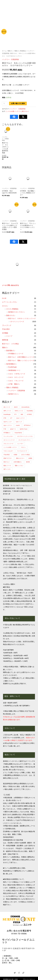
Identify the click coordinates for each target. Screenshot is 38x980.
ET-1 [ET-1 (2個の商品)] (16, 414)
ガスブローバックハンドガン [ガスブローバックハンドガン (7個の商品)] (25, 436)
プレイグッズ (7, 325)
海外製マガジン (14, 394)
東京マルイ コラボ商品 (10, 344)
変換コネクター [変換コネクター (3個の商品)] (20, 458)
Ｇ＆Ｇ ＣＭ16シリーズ (17, 374)
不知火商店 (6, 329)
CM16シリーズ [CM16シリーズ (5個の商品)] (19, 411)
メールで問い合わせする (10, 285)
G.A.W (4, 298)
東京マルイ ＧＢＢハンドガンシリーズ (22, 319)
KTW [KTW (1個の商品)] (5, 418)
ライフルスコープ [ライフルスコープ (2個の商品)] (22, 451)
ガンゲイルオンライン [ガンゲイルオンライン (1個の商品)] (25, 440)
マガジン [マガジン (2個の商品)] (23, 447)
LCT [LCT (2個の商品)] (11, 418)
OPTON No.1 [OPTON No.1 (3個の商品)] (27, 425)
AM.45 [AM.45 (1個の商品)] (16, 407)
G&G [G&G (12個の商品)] (22, 414)
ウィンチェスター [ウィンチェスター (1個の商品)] (8, 436)
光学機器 (5, 333)
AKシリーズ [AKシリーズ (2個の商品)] (7, 407)
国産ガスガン (11, 315)
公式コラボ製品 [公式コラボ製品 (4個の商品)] (25, 455)
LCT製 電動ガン (14, 384)
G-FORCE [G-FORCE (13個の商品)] (29, 414)
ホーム (4, 51)
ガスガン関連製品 (12, 309)
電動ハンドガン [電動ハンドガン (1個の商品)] (19, 466)
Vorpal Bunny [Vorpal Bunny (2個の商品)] (18, 433)
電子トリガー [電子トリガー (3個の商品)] (7, 469)
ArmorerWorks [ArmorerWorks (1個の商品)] (25, 407)
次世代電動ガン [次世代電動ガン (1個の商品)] (18, 462)
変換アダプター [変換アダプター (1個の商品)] (8, 458)
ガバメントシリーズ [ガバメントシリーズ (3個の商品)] (9, 440)
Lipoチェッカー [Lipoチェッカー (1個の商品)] (8, 422)
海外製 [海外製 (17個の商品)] (28, 462)
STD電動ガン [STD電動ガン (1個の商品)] (7, 433)
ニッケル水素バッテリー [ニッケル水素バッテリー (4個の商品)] (10, 447)
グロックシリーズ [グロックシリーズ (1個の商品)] (8, 444)
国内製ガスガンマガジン (17, 312)
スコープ (9, 336)
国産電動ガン (11, 351)
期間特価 (5, 340)
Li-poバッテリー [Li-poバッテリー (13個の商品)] (21, 418)
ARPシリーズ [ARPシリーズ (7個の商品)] (7, 411)
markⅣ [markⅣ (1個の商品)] (18, 425)
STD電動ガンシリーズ (16, 354)
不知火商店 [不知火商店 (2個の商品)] (7, 455)
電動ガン (5, 348)
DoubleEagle (12, 367)
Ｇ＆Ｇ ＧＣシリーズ (16, 377)
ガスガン (5, 306)
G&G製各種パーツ (14, 370)
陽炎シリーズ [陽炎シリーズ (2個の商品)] (7, 466)
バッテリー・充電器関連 (17, 391)
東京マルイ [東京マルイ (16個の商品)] (7, 462)
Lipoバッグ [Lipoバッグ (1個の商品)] (19, 422)
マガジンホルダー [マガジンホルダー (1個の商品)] (8, 451)
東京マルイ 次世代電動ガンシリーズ (21, 357)
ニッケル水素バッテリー (13, 111)
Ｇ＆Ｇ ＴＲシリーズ (16, 381)
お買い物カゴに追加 (18, 103)
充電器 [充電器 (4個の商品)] (15, 455)
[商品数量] (5, 103)
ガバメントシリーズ (17, 322)
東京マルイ (25, 111)
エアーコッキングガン (10, 302)
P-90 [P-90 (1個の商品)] (5, 429)
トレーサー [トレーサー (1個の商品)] (20, 444)
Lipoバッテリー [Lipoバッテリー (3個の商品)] (8, 425)
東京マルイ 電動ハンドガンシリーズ (21, 361)
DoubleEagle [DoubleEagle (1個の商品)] (7, 414)
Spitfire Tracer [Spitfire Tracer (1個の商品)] (24, 429)
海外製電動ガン (12, 364)
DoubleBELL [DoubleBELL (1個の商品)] (30, 411)
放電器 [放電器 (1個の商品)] (30, 458)
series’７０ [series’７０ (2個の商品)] (13, 429)
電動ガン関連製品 (12, 388)
